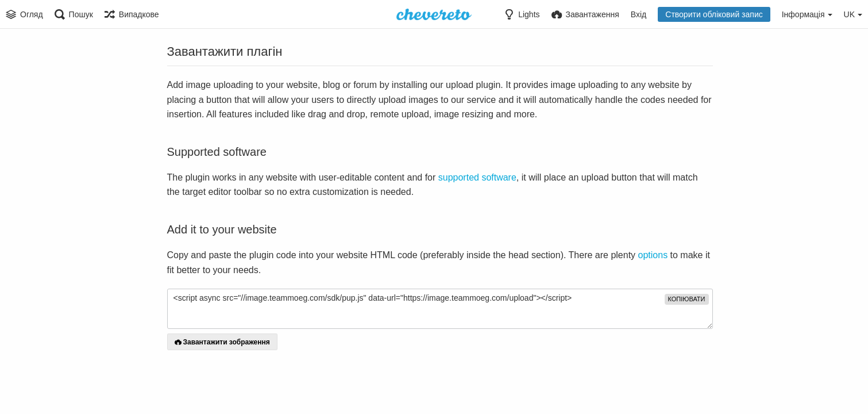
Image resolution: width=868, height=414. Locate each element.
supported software (477, 177)
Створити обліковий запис (714, 14)
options (653, 255)
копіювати (687, 299)
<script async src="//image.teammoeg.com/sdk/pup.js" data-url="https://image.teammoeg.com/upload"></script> (440, 309)
